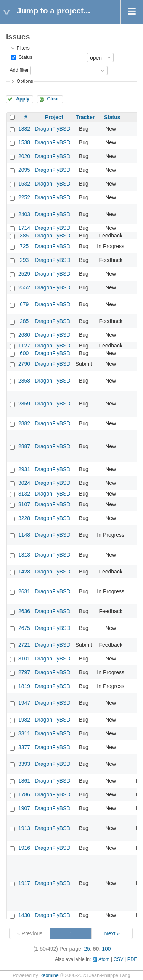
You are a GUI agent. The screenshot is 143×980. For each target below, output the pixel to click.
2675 (24, 628)
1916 (24, 848)
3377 (24, 747)
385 (24, 236)
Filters (23, 48)
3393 (24, 764)
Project (54, 117)
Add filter (19, 70)
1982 (24, 720)
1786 (24, 794)
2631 (24, 591)
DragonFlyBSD (52, 129)
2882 (24, 423)
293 (24, 260)
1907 (24, 808)
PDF (132, 959)
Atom (104, 959)
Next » (112, 933)
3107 (24, 504)
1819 (24, 686)
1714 (24, 228)
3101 (24, 659)
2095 (24, 170)
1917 (24, 883)
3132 (24, 494)
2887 (24, 446)
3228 (24, 518)
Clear (53, 99)
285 (24, 321)
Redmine (49, 975)
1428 (24, 572)
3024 (24, 483)
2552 (24, 287)
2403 (24, 214)
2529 (24, 274)
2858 (24, 381)
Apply (23, 99)
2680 (24, 335)
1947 (24, 703)
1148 (24, 535)
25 (87, 949)
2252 (24, 197)
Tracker (85, 117)
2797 (24, 672)
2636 (24, 611)
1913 (24, 828)
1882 (24, 129)
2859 (24, 404)
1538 (24, 142)
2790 (24, 364)
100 (106, 949)
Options (25, 81)
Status (25, 57)
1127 (24, 346)
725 (24, 246)
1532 (24, 184)
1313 (24, 555)
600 (24, 353)
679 (24, 304)
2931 (24, 469)
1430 (24, 915)
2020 (24, 156)
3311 (24, 733)
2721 (24, 645)
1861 (24, 781)
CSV (119, 959)
